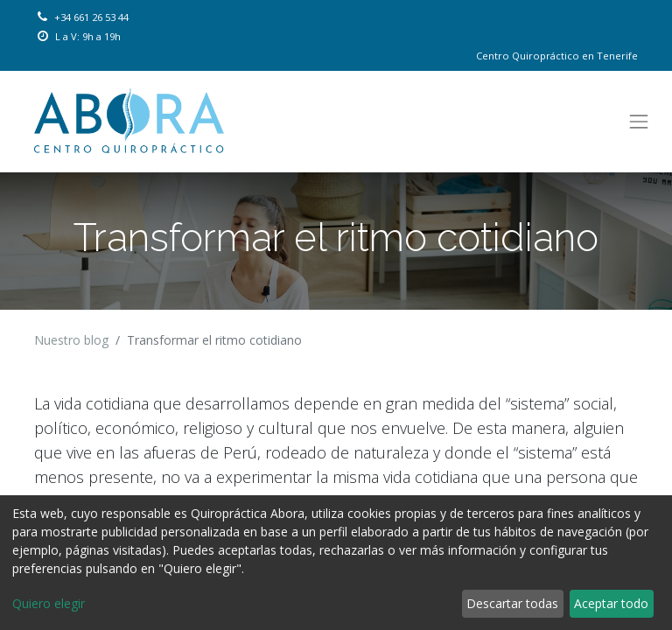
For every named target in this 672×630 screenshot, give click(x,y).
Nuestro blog (71, 340)
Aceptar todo (611, 603)
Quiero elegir (49, 603)
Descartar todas (512, 603)
